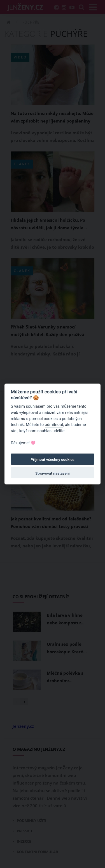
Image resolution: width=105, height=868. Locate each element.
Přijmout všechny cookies (53, 459)
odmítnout (54, 425)
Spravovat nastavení (53, 473)
